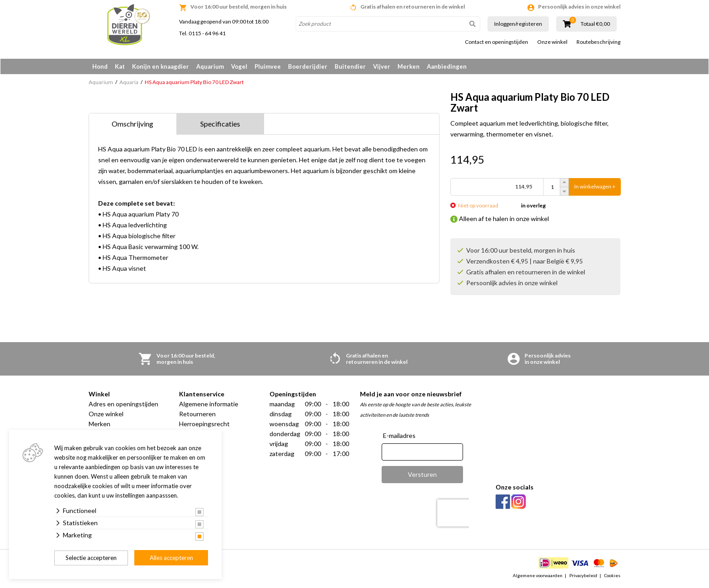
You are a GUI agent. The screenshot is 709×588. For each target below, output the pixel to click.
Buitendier (350, 66)
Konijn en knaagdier (161, 66)
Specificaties (220, 125)
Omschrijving (132, 125)
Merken (409, 66)
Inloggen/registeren (518, 24)
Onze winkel (552, 42)
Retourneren (197, 415)
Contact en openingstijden (496, 42)
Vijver (382, 66)
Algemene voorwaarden (538, 576)
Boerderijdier (308, 66)
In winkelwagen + (595, 188)
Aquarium (210, 66)
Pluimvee (268, 66)
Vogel (239, 66)
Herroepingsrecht (204, 425)
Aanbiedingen (447, 66)
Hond (100, 66)
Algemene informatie (209, 405)
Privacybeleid (583, 576)
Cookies (612, 576)
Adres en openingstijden (123, 405)
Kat (120, 66)
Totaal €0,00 (595, 24)
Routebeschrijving (598, 42)
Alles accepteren (171, 558)
